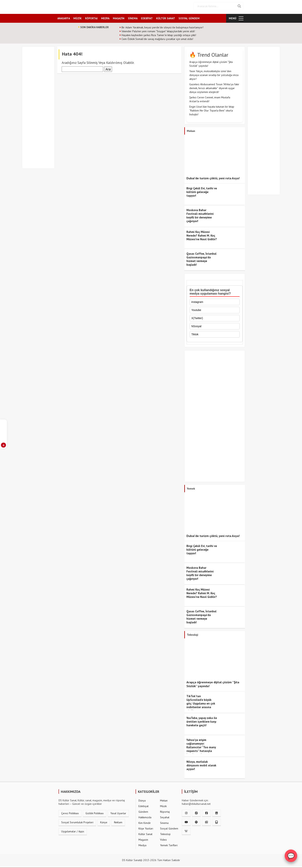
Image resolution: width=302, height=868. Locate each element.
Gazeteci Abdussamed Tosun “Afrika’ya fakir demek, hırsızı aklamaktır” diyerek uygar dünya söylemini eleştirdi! (214, 87)
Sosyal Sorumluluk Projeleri (77, 821)
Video (163, 838)
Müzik (163, 805)
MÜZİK (78, 17)
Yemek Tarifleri (169, 844)
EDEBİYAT (147, 17)
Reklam (118, 821)
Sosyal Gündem (169, 827)
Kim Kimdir (145, 821)
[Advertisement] (40, 108)
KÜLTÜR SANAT (166, 17)
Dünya (142, 799)
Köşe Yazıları (146, 827)
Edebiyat (143, 805)
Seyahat (165, 816)
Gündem (143, 810)
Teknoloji (165, 833)
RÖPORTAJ (91, 17)
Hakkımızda (145, 816)
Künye (104, 821)
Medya (142, 844)
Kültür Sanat (145, 833)
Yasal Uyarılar (118, 812)
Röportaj (165, 810)
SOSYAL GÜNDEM (189, 17)
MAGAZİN (119, 17)
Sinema (164, 821)
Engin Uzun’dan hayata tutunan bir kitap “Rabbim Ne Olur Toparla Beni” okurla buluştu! (212, 109)
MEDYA (105, 17)
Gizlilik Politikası (95, 812)
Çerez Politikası (70, 812)
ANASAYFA (64, 17)
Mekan (164, 799)
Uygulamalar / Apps (73, 830)
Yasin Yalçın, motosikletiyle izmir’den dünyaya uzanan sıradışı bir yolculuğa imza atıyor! (214, 73)
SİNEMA (133, 17)
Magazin (143, 838)
